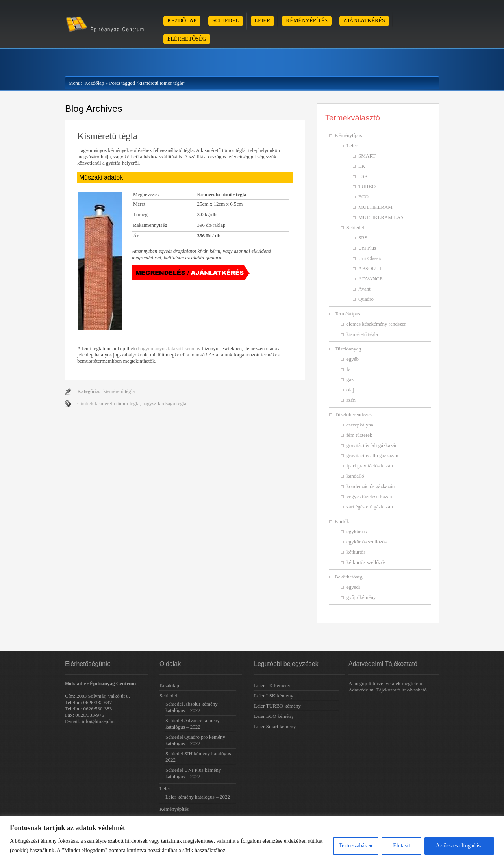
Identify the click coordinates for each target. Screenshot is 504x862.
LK (362, 166)
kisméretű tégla (119, 391)
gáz (350, 379)
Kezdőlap (182, 21)
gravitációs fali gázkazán (372, 445)
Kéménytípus (348, 135)
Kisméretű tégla (107, 136)
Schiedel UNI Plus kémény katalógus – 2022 (193, 773)
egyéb (353, 359)
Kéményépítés (307, 21)
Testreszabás (353, 846)
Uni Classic (370, 258)
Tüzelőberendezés (353, 414)
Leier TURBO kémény (277, 706)
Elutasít (401, 846)
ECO (363, 197)
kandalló (355, 476)
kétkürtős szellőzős (366, 562)
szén (351, 400)
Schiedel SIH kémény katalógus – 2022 (200, 757)
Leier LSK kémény (274, 696)
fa (348, 369)
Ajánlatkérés (364, 21)
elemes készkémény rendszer (376, 324)
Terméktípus (347, 314)
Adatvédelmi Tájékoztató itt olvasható (388, 690)
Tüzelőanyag (348, 349)
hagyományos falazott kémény (170, 348)
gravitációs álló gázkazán (372, 455)
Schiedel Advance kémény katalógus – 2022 (193, 724)
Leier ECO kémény (274, 716)
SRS (363, 238)
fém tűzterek (359, 435)
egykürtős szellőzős (367, 542)
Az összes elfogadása (459, 846)
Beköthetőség (349, 577)
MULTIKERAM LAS (381, 217)
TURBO (367, 186)
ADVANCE (371, 279)
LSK (363, 176)
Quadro (366, 299)
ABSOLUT (370, 268)
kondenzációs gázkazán (371, 486)
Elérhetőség (187, 39)
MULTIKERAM (375, 207)
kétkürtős (356, 552)
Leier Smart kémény (275, 726)
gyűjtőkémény (361, 597)
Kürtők (342, 521)
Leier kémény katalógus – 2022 (198, 797)
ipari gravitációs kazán (370, 466)
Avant (364, 289)
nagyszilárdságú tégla (164, 403)
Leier (263, 21)
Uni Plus (367, 248)
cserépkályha (360, 425)
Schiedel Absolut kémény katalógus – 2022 (192, 707)
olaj (350, 390)
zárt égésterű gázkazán (370, 507)
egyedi (353, 587)
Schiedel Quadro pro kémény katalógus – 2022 (195, 740)
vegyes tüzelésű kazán (369, 496)
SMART (367, 156)
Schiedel (226, 21)
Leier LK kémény (272, 685)
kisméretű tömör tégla (117, 403)
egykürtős (357, 531)
